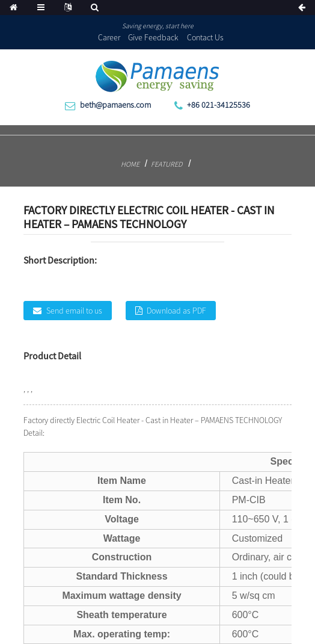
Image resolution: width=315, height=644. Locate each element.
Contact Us (205, 37)
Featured (167, 164)
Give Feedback (153, 37)
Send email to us (74, 311)
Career (109, 37)
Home (130, 164)
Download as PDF (176, 311)
